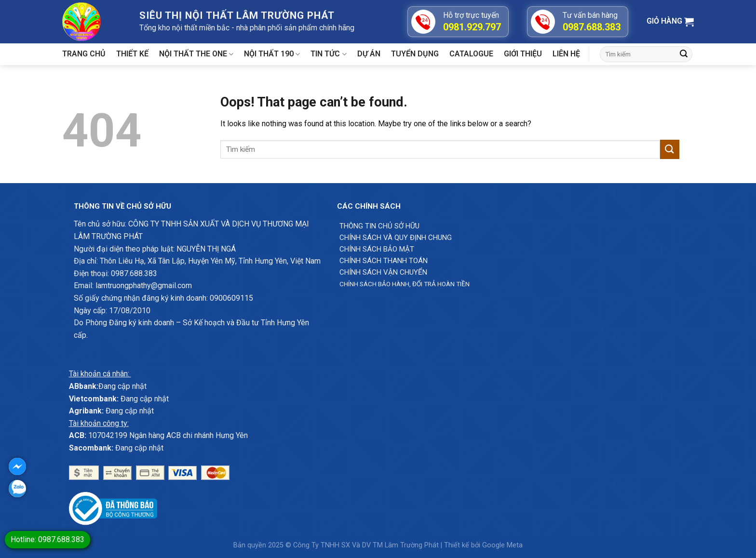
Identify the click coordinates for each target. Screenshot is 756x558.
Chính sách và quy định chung (396, 238)
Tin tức (328, 54)
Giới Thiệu (523, 54)
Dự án (369, 54)
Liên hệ (566, 54)
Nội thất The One (196, 54)
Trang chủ (84, 54)
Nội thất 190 (272, 54)
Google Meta (502, 545)
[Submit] (684, 54)
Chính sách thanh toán (384, 261)
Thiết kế (132, 54)
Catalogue (471, 54)
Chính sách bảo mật (377, 249)
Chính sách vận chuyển (383, 272)
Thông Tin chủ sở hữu (379, 226)
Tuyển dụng (415, 54)
